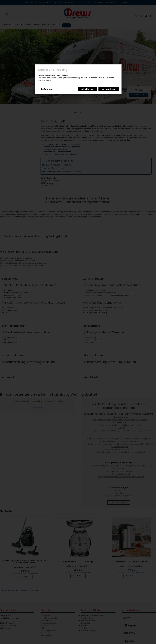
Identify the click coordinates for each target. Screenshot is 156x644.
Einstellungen (47, 89)
